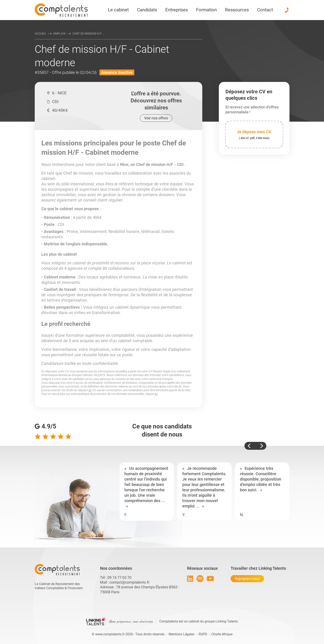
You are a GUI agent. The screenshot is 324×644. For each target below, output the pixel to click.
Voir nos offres (156, 118)
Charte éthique (222, 634)
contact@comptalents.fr (129, 582)
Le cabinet (118, 10)
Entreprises (177, 10)
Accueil (40, 34)
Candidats (147, 10)
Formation (206, 10)
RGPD (203, 634)
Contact (265, 10)
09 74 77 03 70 (119, 577)
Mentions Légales (182, 634)
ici (90, 390)
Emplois (59, 34)
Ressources (237, 10)
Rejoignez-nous (247, 579)
